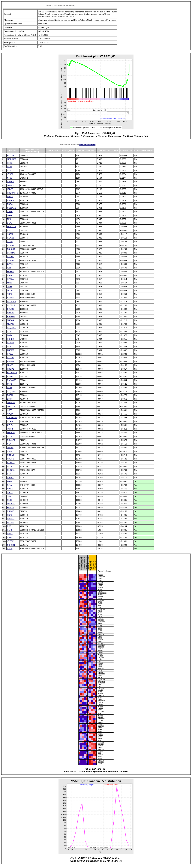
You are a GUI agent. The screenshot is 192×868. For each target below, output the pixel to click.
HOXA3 (10, 245)
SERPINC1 (12, 373)
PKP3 (10, 515)
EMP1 (10, 534)
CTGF (10, 242)
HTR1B (10, 358)
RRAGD (11, 511)
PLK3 (10, 500)
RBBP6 (10, 200)
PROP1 (10, 369)
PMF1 (10, 163)
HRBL (10, 549)
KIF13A (10, 279)
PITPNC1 (11, 455)
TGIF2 (10, 429)
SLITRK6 (11, 253)
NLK (9, 444)
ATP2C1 (11, 463)
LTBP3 (10, 189)
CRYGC (11, 309)
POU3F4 (11, 440)
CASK (10, 212)
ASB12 (10, 234)
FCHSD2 (11, 504)
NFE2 (10, 537)
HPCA (10, 354)
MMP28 (10, 324)
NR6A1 (10, 478)
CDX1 (10, 331)
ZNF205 (11, 350)
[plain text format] (88, 145)
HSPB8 (10, 339)
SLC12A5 (11, 301)
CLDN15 (11, 305)
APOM (10, 414)
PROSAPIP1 (13, 193)
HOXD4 (10, 343)
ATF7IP (10, 541)
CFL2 (10, 436)
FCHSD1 (11, 249)
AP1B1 (10, 489)
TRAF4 (10, 448)
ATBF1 (10, 174)
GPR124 (11, 406)
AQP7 (10, 410)
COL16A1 (11, 208)
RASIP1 (11, 182)
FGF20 (10, 395)
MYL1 (10, 283)
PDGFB (10, 459)
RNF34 (10, 530)
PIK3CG (11, 519)
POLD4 (10, 522)
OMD (9, 335)
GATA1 (10, 215)
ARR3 (10, 294)
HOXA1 (10, 260)
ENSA (10, 204)
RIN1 (9, 230)
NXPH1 (10, 257)
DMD (9, 388)
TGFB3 (10, 185)
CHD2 (10, 493)
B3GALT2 (11, 376)
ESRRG (11, 275)
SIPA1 (10, 496)
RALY (10, 485)
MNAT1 (10, 365)
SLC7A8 (11, 470)
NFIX (9, 178)
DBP (9, 526)
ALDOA (10, 155)
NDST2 (10, 170)
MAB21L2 (11, 227)
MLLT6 (10, 290)
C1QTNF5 (12, 391)
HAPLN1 (11, 316)
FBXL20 (11, 507)
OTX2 (10, 384)
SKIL (9, 346)
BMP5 (10, 399)
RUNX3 (10, 238)
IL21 (9, 268)
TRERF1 (11, 403)
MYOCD (11, 433)
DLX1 (10, 167)
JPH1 (10, 287)
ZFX (9, 219)
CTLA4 (10, 425)
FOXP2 (10, 272)
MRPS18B (12, 159)
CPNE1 (10, 451)
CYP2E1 (11, 421)
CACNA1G (12, 418)
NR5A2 (10, 298)
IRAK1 (10, 197)
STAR (10, 474)
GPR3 (10, 264)
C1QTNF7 (12, 328)
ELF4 (9, 466)
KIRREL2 (11, 361)
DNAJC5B (12, 380)
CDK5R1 (11, 545)
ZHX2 (10, 481)
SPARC (10, 313)
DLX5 (10, 223)
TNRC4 (10, 320)
